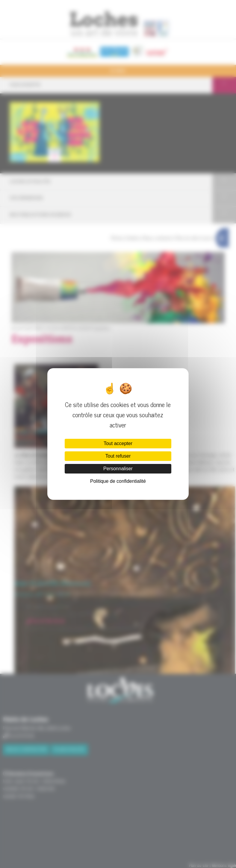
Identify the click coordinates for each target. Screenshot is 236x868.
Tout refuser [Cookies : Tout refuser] (118, 456)
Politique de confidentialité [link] (118, 481)
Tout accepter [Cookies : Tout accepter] (118, 443)
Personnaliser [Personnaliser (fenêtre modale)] (118, 469)
